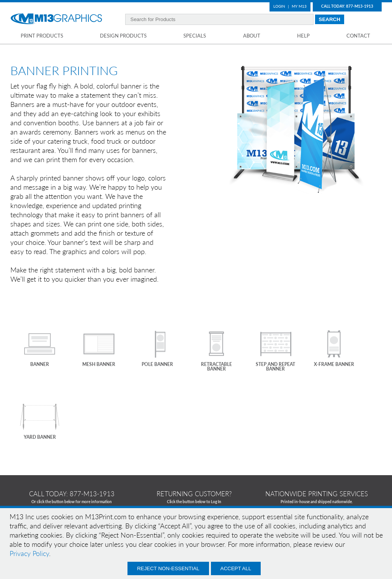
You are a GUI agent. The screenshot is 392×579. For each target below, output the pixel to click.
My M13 (299, 6)
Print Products (42, 36)
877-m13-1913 (92, 494)
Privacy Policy (29, 553)
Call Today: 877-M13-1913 (347, 6)
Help (303, 36)
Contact (358, 36)
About (252, 36)
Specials (195, 36)
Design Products (123, 36)
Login (279, 6)
